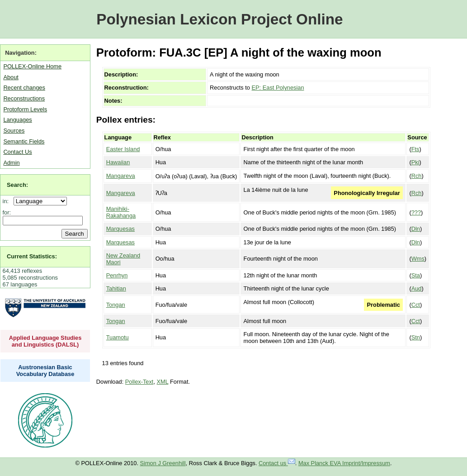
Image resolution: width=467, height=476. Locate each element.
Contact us (277, 463)
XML (163, 382)
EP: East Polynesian (278, 88)
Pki (415, 162)
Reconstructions (24, 98)
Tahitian (116, 288)
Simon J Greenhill (163, 463)
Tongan (116, 305)
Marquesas (120, 229)
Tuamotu (118, 337)
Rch (417, 176)
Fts (415, 149)
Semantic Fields (24, 141)
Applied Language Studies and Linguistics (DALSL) (45, 341)
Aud (417, 288)
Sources (14, 131)
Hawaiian (118, 162)
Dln (416, 229)
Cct (416, 305)
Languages (17, 120)
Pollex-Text (139, 382)
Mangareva (121, 176)
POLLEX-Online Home (32, 66)
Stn (416, 337)
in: (7, 201)
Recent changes (24, 88)
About (11, 77)
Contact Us (17, 152)
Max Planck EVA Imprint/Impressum (344, 463)
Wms (418, 259)
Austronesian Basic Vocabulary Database (45, 371)
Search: (17, 185)
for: (7, 212)
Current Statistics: (32, 256)
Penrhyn (117, 275)
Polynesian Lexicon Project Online (219, 19)
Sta (416, 275)
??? (416, 212)
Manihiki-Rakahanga (121, 212)
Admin (11, 163)
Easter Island (123, 149)
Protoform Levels (25, 109)
